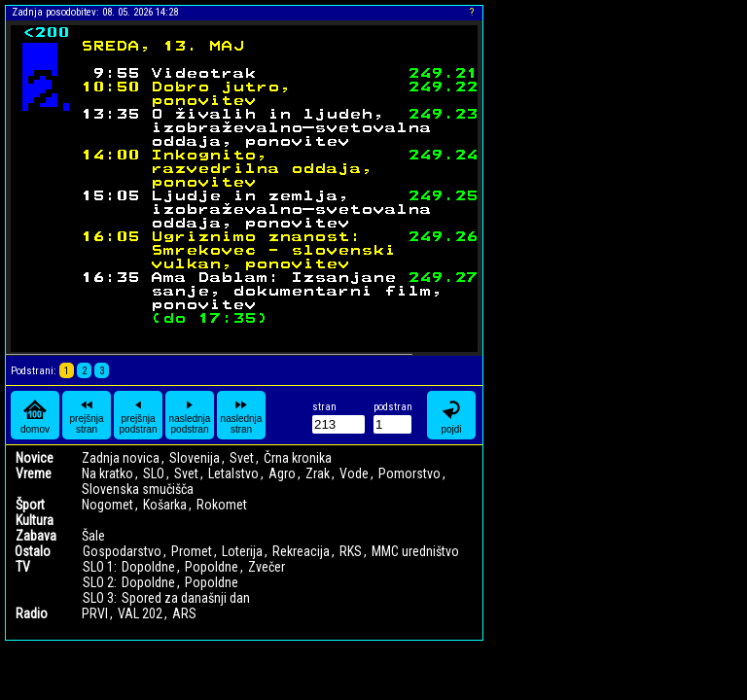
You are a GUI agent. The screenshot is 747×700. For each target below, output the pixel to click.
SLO (154, 473)
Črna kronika (298, 458)
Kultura (35, 520)
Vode (354, 473)
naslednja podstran (190, 415)
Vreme (34, 473)
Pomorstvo (409, 473)
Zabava (36, 536)
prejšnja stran (86, 415)
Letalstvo (233, 473)
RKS (351, 551)
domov (35, 416)
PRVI (95, 613)
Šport (30, 505)
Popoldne (212, 567)
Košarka (165, 505)
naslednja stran (242, 415)
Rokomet (222, 505)
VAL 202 (140, 613)
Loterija (242, 551)
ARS (184, 613)
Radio (32, 613)
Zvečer (267, 567)
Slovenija (195, 458)
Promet (192, 551)
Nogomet (107, 505)
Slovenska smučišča (138, 489)
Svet (242, 458)
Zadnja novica (121, 458)
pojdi (451, 416)
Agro (282, 473)
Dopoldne (148, 567)
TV (23, 567)
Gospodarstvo (122, 551)
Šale (93, 536)
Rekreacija (301, 551)
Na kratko (107, 473)
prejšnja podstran (139, 415)
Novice (35, 458)
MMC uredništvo (415, 551)
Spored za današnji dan (186, 598)
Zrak (318, 473)
